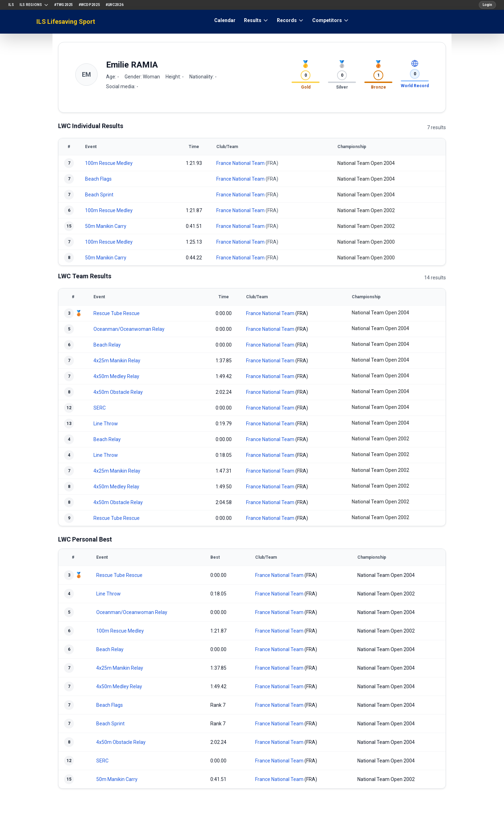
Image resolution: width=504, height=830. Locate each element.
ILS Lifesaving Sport (66, 22)
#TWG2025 (64, 5)
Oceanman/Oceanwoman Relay (129, 329)
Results (256, 20)
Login (487, 5)
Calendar (225, 20)
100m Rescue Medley (109, 163)
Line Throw (106, 424)
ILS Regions (34, 5)
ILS (11, 5)
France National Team (240, 163)
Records (290, 20)
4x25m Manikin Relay (117, 361)
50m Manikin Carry (106, 226)
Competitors (331, 20)
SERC (100, 408)
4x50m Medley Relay (116, 376)
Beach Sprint (99, 195)
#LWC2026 (115, 5)
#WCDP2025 (89, 5)
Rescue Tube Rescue (117, 313)
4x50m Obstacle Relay (118, 392)
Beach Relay (107, 345)
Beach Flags (98, 179)
